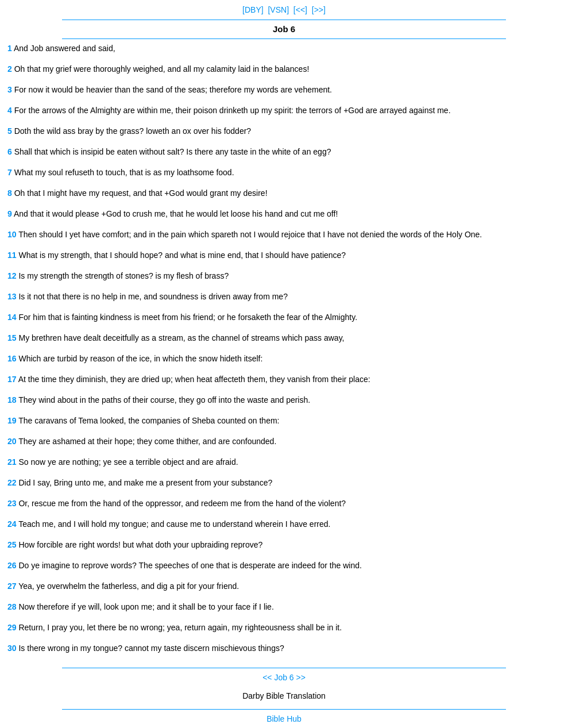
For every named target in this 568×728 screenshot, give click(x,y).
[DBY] (253, 10)
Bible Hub (284, 719)
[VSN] (278, 10)
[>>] (319, 10)
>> (301, 677)
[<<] (300, 10)
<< (267, 677)
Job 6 (284, 677)
